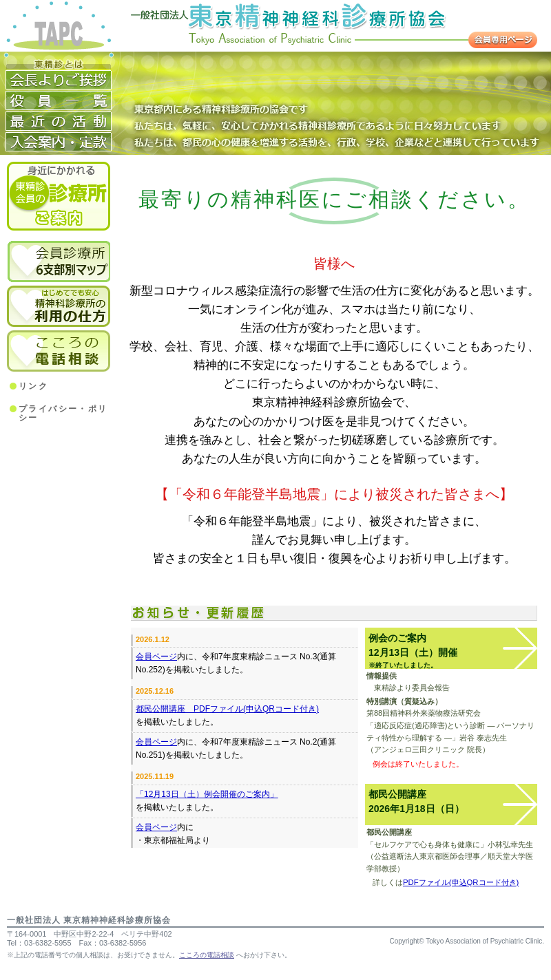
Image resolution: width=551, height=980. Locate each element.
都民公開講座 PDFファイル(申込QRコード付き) (227, 709)
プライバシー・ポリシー (63, 414)
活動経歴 (59, 121)
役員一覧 (59, 100)
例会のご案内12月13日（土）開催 (413, 651)
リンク (33, 386)
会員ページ (156, 657)
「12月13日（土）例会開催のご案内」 (207, 794)
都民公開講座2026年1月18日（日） (416, 801)
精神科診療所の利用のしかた (59, 305)
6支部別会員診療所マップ (59, 262)
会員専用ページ (503, 40)
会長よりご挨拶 (59, 80)
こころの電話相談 (59, 351)
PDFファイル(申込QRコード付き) (461, 882)
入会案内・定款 (59, 142)
